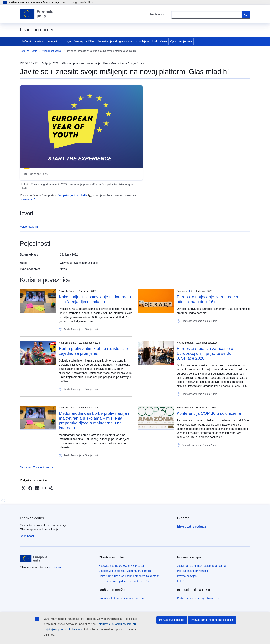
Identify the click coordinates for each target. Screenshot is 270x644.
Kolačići (182, 581)
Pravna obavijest (187, 576)
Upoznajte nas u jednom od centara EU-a (124, 581)
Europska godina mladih (72, 195)
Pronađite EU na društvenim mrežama (122, 598)
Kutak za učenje (29, 51)
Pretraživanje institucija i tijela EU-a (199, 598)
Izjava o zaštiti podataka (192, 527)
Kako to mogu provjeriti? (78, 2)
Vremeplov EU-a (84, 41)
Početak (27, 41)
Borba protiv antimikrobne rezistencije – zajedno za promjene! (95, 351)
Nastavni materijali (46, 41)
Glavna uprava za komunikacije (79, 263)
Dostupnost (27, 536)
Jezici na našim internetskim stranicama (201, 566)
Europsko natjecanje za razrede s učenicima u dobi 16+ (207, 299)
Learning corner (32, 518)
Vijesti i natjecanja (181, 41)
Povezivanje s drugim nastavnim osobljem (123, 41)
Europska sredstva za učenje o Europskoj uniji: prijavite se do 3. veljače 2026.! (205, 353)
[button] (23, 488)
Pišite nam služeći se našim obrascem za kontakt (129, 576)
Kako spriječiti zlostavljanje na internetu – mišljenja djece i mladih (95, 299)
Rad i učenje (159, 41)
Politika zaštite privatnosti (193, 571)
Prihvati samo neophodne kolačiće (212, 620)
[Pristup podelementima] (61, 41)
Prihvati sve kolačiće (172, 620)
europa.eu (55, 567)
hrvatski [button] (157, 15)
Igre (69, 41)
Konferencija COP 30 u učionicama (209, 413)
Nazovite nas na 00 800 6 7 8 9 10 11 (121, 566)
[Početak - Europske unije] (37, 14)
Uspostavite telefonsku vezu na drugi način (125, 571)
